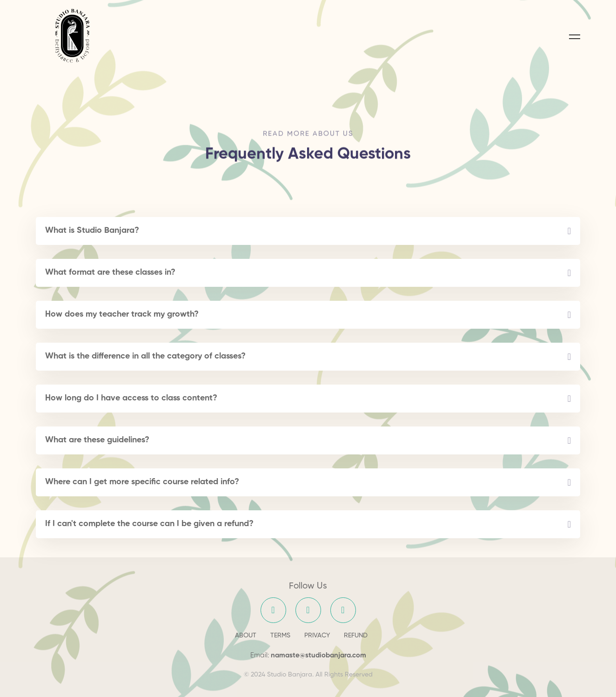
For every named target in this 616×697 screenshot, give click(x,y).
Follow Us (308, 586)
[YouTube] (343, 610)
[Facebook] (273, 610)
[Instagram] (308, 610)
